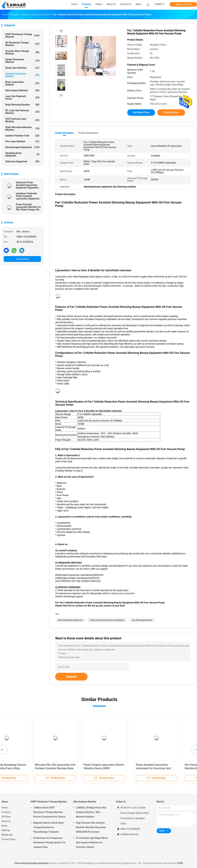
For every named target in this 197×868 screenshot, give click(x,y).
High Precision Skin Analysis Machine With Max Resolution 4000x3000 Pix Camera (91, 827)
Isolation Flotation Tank (22, 136)
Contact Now (22, 259)
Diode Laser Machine (22, 68)
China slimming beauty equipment (31, 863)
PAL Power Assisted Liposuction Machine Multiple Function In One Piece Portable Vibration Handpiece (74, 768)
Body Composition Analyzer (22, 83)
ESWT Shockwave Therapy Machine (22, 36)
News (4, 826)
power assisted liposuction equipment (107, 620)
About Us (6, 821)
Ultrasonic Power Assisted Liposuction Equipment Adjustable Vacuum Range (27, 185)
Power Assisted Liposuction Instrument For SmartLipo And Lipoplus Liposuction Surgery (22, 768)
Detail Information (64, 133)
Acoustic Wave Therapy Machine (22, 52)
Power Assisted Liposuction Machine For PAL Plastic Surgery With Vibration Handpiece (29, 207)
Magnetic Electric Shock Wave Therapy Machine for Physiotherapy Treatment (48, 827)
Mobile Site (7, 835)
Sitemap (6, 830)
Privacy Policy (9, 839)
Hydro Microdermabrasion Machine (22, 129)
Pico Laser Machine (22, 141)
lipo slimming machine (142, 620)
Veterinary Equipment (22, 161)
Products (6, 812)
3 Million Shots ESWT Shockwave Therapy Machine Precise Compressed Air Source (49, 812)
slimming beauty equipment (70, 620)
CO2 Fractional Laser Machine (22, 120)
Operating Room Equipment (22, 154)
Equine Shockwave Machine (22, 61)
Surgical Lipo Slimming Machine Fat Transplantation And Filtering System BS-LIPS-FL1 (170, 768)
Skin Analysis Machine (22, 90)
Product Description (88, 133)
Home (5, 808)
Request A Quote (183, 4)
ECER (180, 863)
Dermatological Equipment (22, 147)
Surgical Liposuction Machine (22, 75)
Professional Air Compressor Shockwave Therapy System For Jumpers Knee (49, 842)
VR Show (6, 817)
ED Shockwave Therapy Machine (22, 44)
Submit (71, 677)
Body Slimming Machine (22, 105)
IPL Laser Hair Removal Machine (22, 112)
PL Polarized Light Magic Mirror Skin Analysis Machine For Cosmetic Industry (92, 842)
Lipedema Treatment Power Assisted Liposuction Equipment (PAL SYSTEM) (28, 196)
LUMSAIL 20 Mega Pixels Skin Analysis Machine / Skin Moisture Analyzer (91, 812)
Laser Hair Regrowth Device (22, 98)
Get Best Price (141, 112)
